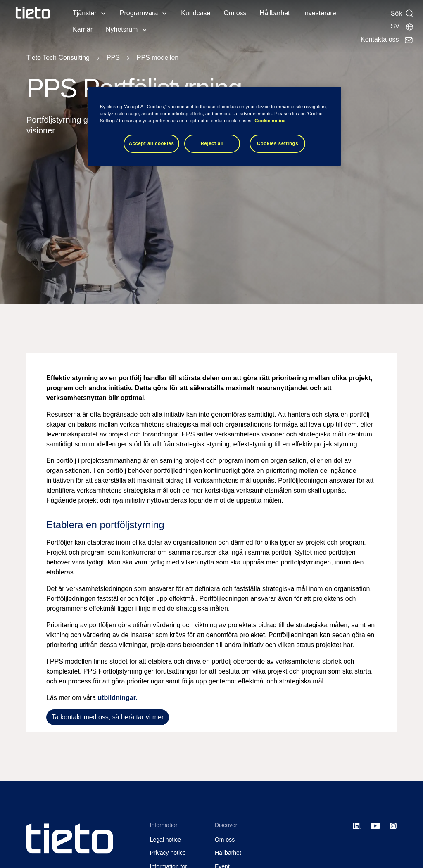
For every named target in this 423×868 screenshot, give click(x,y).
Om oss (235, 13)
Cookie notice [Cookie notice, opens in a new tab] (270, 121)
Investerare (320, 13)
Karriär (83, 30)
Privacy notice (168, 853)
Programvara (139, 13)
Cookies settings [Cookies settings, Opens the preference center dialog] (278, 143)
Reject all (212, 143)
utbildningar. (117, 698)
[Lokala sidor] (402, 26)
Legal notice (166, 840)
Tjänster (85, 13)
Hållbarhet (275, 13)
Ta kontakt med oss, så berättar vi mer (108, 717)
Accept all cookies (152, 143)
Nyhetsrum (122, 30)
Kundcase (196, 13)
